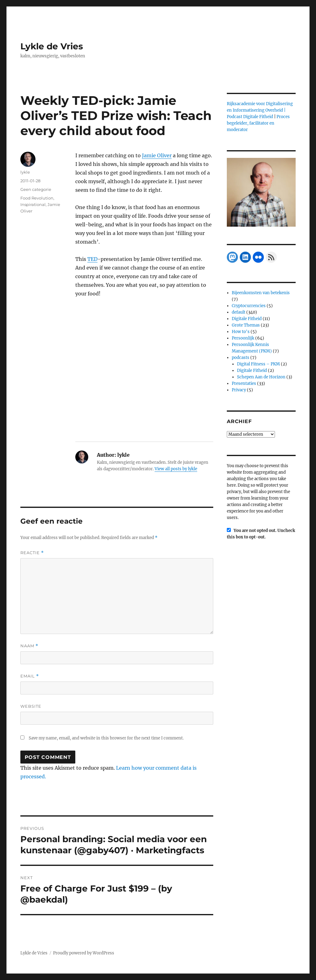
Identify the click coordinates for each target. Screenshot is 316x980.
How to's (241, 332)
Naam (29, 646)
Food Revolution (37, 198)
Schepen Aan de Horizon (261, 377)
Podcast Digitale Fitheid (250, 117)
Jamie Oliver (157, 155)
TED (92, 259)
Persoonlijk (243, 338)
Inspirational (33, 204)
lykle (25, 172)
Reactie (32, 553)
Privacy (239, 390)
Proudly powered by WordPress (84, 953)
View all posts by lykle (176, 469)
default (239, 312)
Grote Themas (246, 325)
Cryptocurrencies (249, 306)
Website (31, 706)
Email (30, 676)
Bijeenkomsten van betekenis (261, 293)
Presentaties (244, 383)
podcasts (241, 358)
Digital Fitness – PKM (258, 364)
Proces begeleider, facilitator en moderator (258, 123)
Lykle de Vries (52, 46)
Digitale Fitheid (247, 319)
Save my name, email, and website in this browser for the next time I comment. (106, 738)
